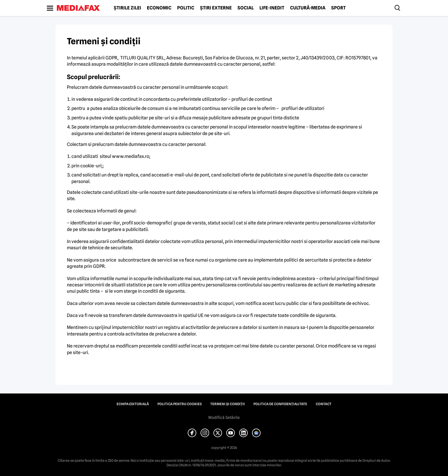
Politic (186, 8)
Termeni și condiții (228, 404)
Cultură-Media (308, 8)
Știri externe (216, 8)
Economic (159, 8)
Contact (324, 404)
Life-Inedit (272, 8)
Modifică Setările (224, 417)
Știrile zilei (127, 8)
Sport (338, 8)
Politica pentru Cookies (180, 404)
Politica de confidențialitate (280, 404)
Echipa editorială (133, 404)
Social (246, 8)
